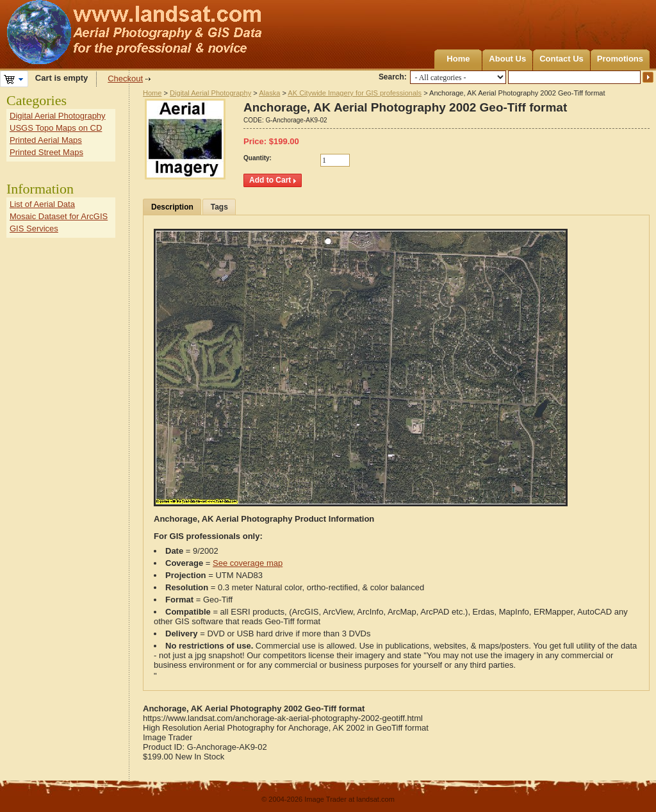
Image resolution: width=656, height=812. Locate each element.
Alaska (269, 93)
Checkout (125, 79)
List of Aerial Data (42, 204)
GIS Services (34, 228)
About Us (507, 59)
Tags (219, 207)
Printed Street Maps (46, 152)
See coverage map (248, 563)
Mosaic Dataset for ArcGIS (59, 216)
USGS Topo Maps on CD (56, 128)
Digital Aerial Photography (210, 93)
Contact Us (562, 59)
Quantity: (258, 158)
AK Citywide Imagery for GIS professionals (355, 93)
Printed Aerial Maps (46, 140)
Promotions (620, 59)
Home (458, 59)
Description (172, 207)
